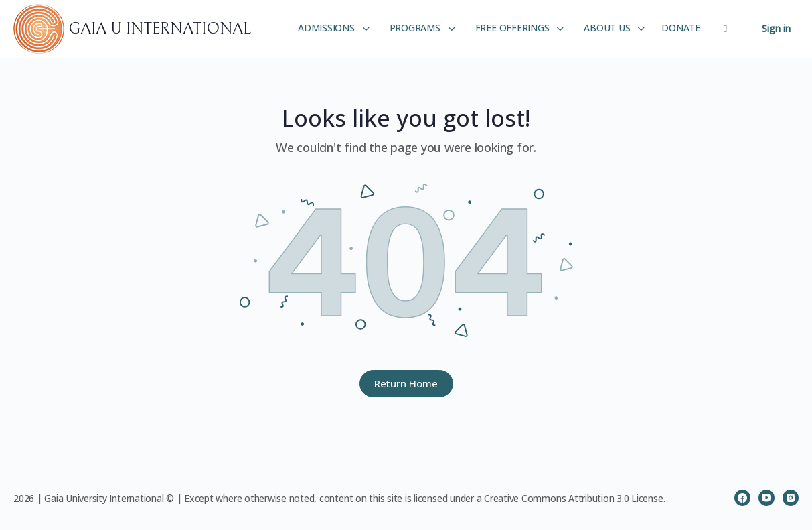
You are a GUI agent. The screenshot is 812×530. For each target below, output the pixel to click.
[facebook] (742, 498)
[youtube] (766, 498)
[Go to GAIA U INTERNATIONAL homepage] (41, 28)
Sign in (776, 28)
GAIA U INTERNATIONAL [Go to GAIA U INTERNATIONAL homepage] (160, 29)
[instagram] (791, 498)
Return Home (406, 383)
